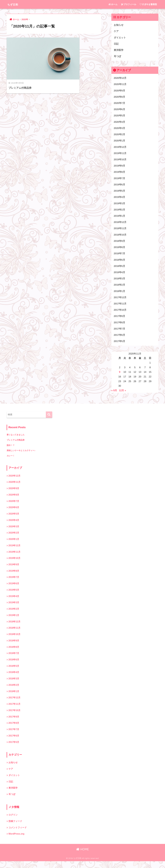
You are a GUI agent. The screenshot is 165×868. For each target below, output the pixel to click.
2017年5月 (120, 345)
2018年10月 (120, 237)
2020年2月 (120, 135)
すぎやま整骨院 (148, 4)
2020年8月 (120, 97)
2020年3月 (120, 129)
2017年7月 (120, 332)
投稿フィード (15, 828)
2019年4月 (120, 199)
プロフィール (129, 4)
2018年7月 (120, 256)
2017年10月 (120, 313)
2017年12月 (120, 300)
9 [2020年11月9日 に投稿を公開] (120, 375)
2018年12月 (120, 224)
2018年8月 (120, 250)
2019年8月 (120, 174)
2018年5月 (120, 269)
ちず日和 (14, 4)
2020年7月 (120, 104)
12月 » (123, 394)
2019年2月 (120, 212)
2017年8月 (120, 326)
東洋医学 (119, 50)
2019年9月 (120, 167)
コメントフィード (18, 834)
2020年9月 (120, 91)
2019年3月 (120, 205)
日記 (116, 44)
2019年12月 (120, 148)
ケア (116, 31)
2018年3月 (120, 281)
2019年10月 (120, 161)
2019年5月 (120, 193)
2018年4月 (120, 275)
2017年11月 (120, 307)
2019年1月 (120, 218)
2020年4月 (120, 123)
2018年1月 (120, 294)
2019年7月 (120, 180)
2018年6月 (120, 262)
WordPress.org (17, 841)
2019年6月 (120, 186)
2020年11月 (120, 85)
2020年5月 (120, 116)
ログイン (13, 821)
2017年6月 (120, 338)
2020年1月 (120, 142)
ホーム (113, 4)
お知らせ (119, 25)
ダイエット (120, 38)
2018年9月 (120, 243)
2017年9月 (120, 319)
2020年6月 (120, 110)
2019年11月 (120, 155)
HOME (82, 856)
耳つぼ (117, 57)
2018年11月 (120, 231)
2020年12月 (120, 78)
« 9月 (114, 394)
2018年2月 (120, 288)
